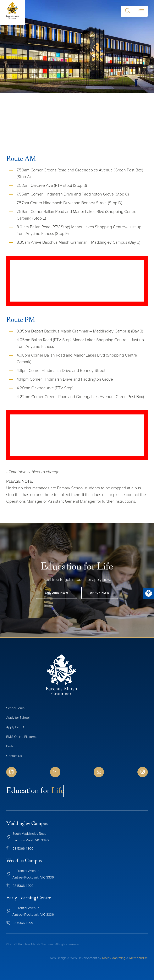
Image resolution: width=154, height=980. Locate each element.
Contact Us (14, 756)
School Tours (15, 708)
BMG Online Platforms (22, 737)
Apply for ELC (16, 727)
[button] (128, 11)
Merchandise (139, 958)
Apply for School (18, 718)
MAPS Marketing (114, 958)
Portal (10, 746)
